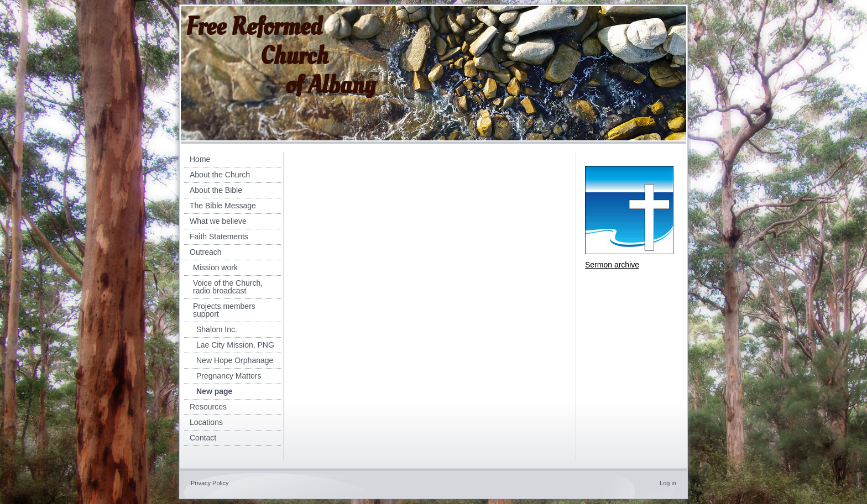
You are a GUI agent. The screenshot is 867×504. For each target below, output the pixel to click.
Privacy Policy (210, 483)
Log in (668, 483)
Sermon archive (612, 265)
